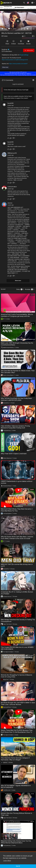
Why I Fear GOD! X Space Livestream (14, 454)
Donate (28, 42)
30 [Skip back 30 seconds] (22, 29)
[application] (18, 21)
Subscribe (29, 50)
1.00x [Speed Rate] (19, 29)
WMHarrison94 (12, 153)
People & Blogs (24, 55)
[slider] (10, 29)
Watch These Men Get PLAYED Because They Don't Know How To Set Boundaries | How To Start (17, 732)
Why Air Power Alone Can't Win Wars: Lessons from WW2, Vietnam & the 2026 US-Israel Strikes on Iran (17, 538)
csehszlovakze (12, 187)
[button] (28, 3)
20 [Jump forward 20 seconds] (25, 29)
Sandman (5, 49)
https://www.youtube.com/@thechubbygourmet (15, 60)
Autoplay (28, 289)
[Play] (2, 29)
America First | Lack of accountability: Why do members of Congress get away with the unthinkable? (17, 316)
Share (7, 42)
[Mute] (28, 29)
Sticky (18, 289)
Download (21, 42)
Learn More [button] (7, 861)
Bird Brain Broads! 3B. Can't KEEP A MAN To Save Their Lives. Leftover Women (18, 704)
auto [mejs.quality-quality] (31, 29)
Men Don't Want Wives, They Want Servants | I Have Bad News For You (17, 510)
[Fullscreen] (34, 29)
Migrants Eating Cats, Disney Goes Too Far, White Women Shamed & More (16, 842)
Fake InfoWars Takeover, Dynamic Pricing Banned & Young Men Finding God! (15, 427)
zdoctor (10, 203)
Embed (14, 42)
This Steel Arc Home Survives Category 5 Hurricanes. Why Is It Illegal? (15, 759)
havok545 (10, 103)
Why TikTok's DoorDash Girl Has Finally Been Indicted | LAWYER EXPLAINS (16, 399)
